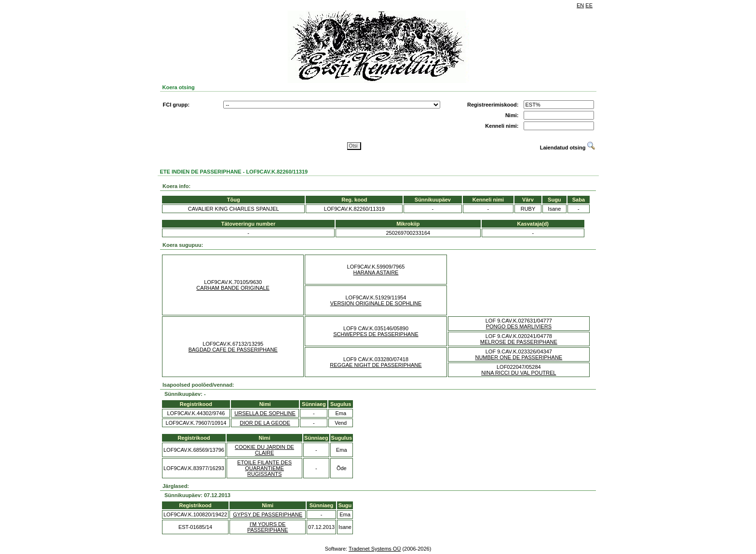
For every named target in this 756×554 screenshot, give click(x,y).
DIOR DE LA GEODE (265, 423)
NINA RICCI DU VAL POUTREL (519, 373)
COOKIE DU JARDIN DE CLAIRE (264, 450)
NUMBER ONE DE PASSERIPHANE (519, 357)
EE (589, 5)
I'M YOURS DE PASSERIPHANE (268, 527)
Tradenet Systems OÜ (375, 549)
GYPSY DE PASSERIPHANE (268, 514)
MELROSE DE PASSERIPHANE (519, 342)
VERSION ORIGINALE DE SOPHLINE (376, 303)
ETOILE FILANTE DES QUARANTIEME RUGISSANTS (264, 468)
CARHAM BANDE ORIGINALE (233, 288)
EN (580, 5)
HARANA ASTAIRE (376, 272)
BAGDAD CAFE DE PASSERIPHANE (233, 350)
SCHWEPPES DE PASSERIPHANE (376, 334)
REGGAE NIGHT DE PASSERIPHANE (376, 365)
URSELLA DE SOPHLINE (265, 413)
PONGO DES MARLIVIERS (519, 326)
